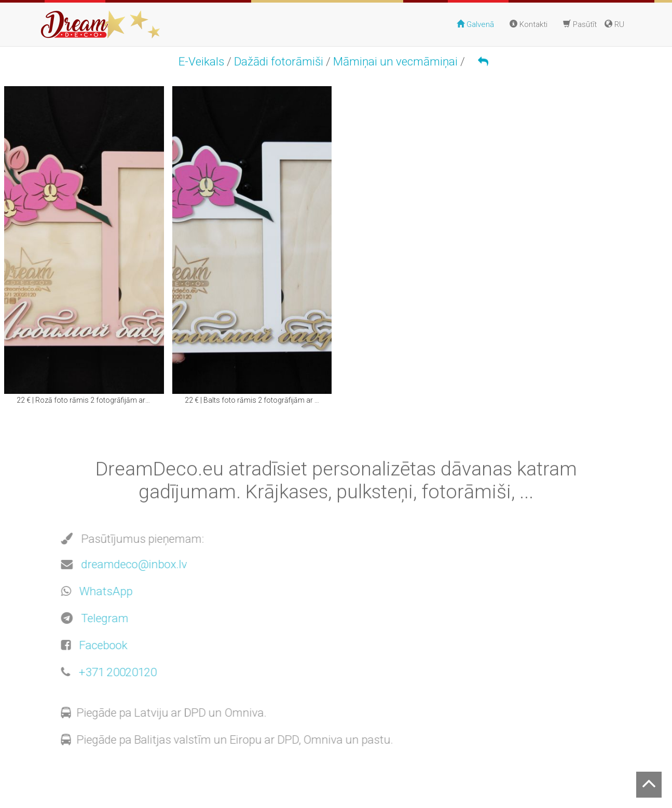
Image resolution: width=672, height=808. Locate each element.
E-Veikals (201, 62)
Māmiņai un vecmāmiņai (395, 62)
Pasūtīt (580, 24)
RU (614, 24)
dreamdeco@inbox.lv (132, 564)
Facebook (101, 645)
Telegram (102, 618)
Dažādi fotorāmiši (279, 62)
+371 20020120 (115, 672)
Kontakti (529, 24)
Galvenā (475, 24)
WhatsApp (104, 591)
